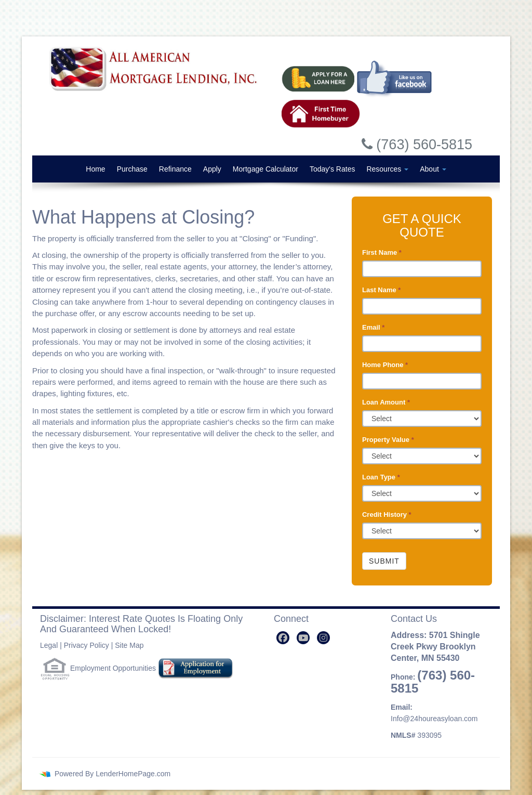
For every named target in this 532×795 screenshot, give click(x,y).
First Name (382, 252)
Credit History (387, 514)
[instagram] (323, 638)
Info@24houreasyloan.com (434, 719)
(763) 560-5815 (433, 682)
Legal (49, 645)
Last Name (381, 290)
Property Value (388, 440)
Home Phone (385, 365)
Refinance (175, 169)
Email (373, 327)
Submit (384, 561)
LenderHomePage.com (133, 774)
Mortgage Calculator (265, 169)
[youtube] (303, 638)
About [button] (433, 169)
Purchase (132, 169)
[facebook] (283, 638)
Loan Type (381, 477)
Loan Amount (386, 402)
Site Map (129, 645)
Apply (212, 169)
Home (95, 169)
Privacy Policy (87, 645)
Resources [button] (387, 169)
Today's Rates (332, 169)
